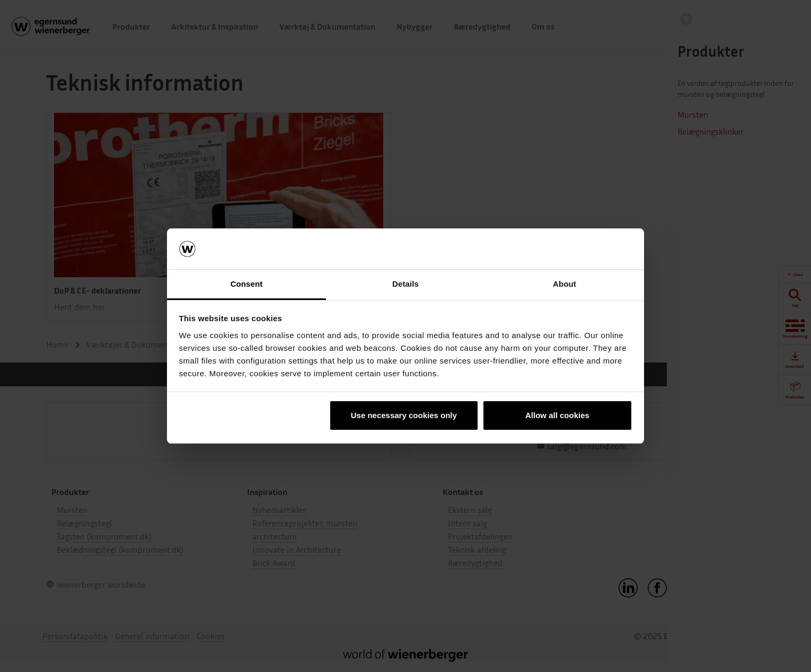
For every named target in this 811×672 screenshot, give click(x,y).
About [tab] (565, 284)
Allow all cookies (557, 415)
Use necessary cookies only (404, 415)
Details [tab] (405, 284)
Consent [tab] (247, 284)
